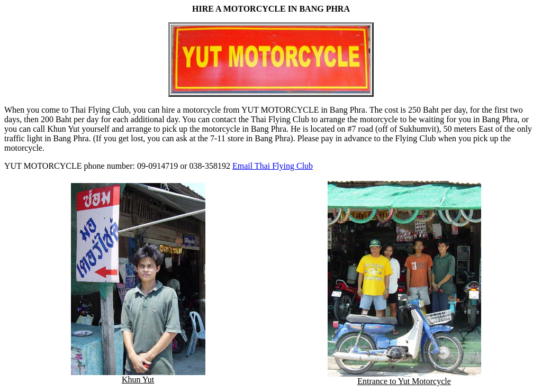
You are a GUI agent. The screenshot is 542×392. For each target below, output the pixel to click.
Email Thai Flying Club (273, 166)
